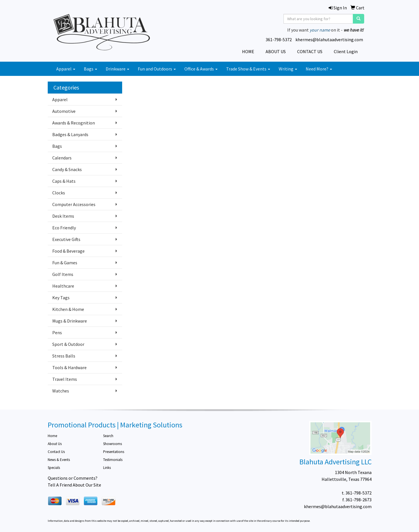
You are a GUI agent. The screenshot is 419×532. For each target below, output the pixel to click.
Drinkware (117, 69)
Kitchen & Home (68, 309)
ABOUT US (276, 51)
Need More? (319, 69)
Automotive (64, 111)
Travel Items (65, 379)
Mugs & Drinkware (70, 321)
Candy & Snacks (67, 169)
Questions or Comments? (73, 478)
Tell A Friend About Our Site (74, 485)
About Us (55, 444)
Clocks (59, 193)
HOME (248, 51)
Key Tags (61, 298)
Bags (90, 69)
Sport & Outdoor (68, 344)
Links (107, 468)
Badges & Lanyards (70, 134)
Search (108, 436)
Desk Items (63, 216)
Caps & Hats (64, 181)
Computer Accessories (74, 204)
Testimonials (113, 460)
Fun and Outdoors (157, 69)
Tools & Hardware (69, 367)
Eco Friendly (64, 228)
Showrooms (112, 444)
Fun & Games (65, 263)
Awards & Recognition (74, 123)
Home (52, 436)
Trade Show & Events (248, 69)
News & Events (59, 460)
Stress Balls (64, 356)
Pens (57, 332)
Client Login (346, 51)
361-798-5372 (279, 40)
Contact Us (56, 452)
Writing (288, 69)
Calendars (62, 158)
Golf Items (63, 274)
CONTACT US (310, 51)
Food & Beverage (68, 251)
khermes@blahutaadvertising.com (329, 40)
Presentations (114, 452)
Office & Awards (201, 69)
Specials (54, 468)
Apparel (66, 69)
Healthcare (63, 286)
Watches (61, 391)
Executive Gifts (66, 239)
